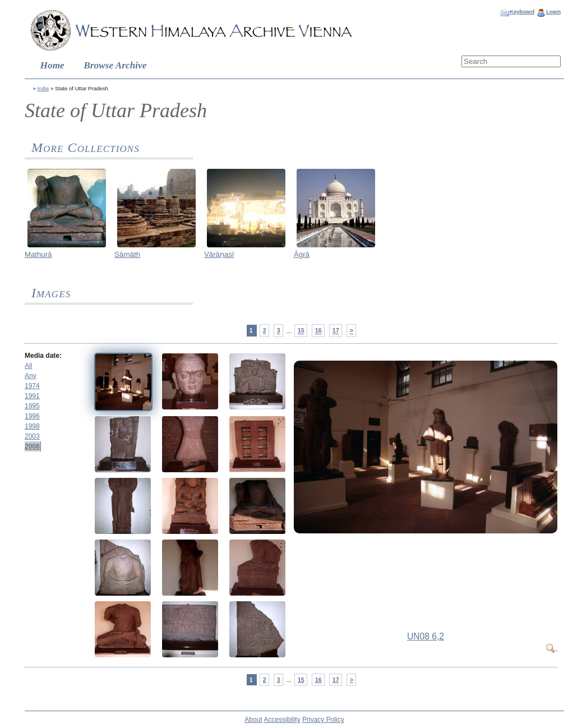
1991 (32, 396)
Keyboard (522, 11)
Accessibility (282, 720)
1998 (32, 426)
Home (52, 65)
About (253, 720)
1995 (32, 406)
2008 (32, 446)
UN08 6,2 (426, 636)
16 (318, 331)
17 (336, 331)
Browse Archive (115, 65)
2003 (32, 436)
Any (31, 376)
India (43, 88)
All (28, 366)
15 (301, 331)
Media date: (43, 356)
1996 (32, 416)
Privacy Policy (323, 720)
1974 (32, 386)
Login (553, 11)
